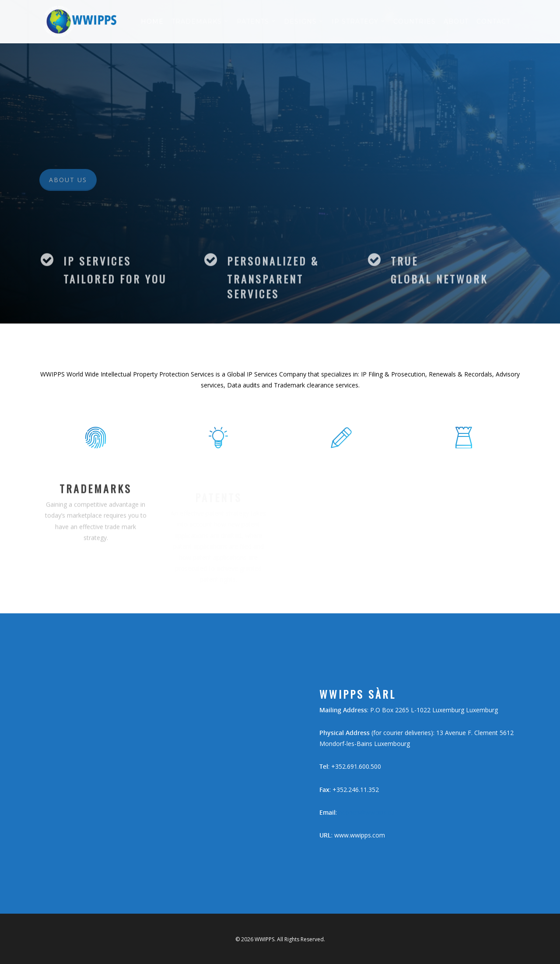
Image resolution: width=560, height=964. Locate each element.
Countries (415, 21)
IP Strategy (359, 22)
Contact (493, 21)
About (456, 21)
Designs (304, 22)
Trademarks (200, 22)
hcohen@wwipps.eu (367, 812)
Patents (256, 22)
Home (152, 21)
